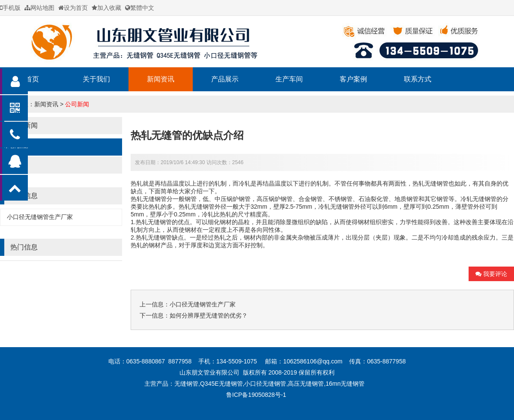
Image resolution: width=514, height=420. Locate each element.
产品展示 (225, 79)
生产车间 (289, 79)
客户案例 (353, 79)
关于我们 (96, 79)
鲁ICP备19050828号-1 (257, 395)
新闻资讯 (161, 79)
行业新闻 (16, 165)
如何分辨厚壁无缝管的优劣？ (209, 315)
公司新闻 (77, 104)
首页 (32, 79)
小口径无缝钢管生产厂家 (40, 217)
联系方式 (418, 79)
